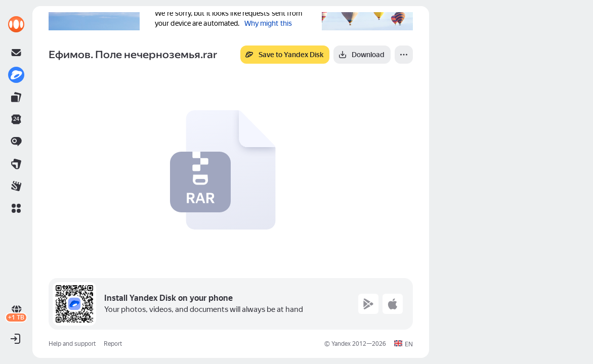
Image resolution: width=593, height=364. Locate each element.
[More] (404, 55)
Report (113, 344)
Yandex (341, 344)
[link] (16, 24)
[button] (16, 208)
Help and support (72, 344)
